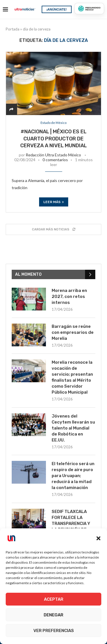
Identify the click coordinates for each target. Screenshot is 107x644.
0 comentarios (55, 160)
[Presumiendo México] (89, 9)
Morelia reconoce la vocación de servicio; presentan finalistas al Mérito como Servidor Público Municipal (72, 377)
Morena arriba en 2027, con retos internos (69, 297)
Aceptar (54, 599)
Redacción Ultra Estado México (53, 155)
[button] (98, 538)
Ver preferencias (54, 631)
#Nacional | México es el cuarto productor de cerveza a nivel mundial (53, 139)
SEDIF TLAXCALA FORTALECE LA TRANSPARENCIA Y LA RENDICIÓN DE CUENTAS (71, 524)
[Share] (11, 109)
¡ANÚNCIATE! (57, 9)
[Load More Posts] (53, 229)
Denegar (53, 615)
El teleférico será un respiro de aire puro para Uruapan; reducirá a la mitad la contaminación (73, 476)
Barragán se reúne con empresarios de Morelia (73, 332)
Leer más (54, 202)
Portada (13, 29)
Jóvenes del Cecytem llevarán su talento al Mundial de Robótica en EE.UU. (73, 428)
